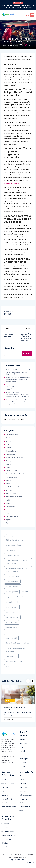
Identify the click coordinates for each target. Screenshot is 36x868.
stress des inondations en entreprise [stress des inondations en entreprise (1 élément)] (16, 650)
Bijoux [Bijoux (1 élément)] (8, 535)
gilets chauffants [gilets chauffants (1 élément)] (12, 581)
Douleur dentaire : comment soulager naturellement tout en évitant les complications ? (18, 379)
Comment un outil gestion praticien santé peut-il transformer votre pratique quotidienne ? (17, 402)
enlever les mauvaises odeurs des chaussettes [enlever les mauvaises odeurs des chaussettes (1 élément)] (17, 562)
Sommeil (23, 791)
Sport (8, 513)
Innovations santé (12, 477)
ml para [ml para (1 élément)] (9, 597)
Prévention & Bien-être (7, 801)
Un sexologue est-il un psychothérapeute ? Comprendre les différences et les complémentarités (17, 394)
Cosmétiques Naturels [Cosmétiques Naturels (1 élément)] (14, 555)
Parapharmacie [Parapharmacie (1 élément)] (12, 607)
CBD (7, 444)
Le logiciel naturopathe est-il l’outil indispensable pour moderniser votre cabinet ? (17, 387)
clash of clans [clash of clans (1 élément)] (11, 550)
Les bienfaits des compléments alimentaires (10, 335)
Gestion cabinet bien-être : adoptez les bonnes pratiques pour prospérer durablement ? (18, 6)
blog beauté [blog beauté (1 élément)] (19, 535)
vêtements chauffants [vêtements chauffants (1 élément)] (14, 661)
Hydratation (25, 803)
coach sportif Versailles (11, 183)
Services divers (10, 507)
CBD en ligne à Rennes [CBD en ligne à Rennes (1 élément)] (15, 540)
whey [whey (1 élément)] (8, 666)
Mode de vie (6, 839)
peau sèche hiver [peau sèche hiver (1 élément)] (12, 617)
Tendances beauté (12, 516)
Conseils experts (11, 454)
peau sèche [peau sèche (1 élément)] (10, 612)
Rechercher (9, 348)
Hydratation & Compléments (15, 474)
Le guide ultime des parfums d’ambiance (14, 708)
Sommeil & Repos (11, 510)
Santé (8, 500)
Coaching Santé (11, 451)
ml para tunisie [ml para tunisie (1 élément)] (22, 597)
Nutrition (9, 490)
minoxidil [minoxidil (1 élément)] (25, 592)
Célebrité (9, 448)
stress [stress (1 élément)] (27, 643)
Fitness (8, 467)
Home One (31, 863)
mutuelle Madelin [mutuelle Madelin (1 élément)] (13, 602)
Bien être (9, 441)
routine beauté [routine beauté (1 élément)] (12, 633)
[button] (32, 15)
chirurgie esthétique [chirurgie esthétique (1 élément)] (14, 545)
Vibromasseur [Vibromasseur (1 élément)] (11, 656)
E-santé (8, 464)
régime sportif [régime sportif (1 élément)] (11, 638)
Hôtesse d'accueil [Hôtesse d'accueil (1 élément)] (13, 587)
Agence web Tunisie (18, 860)
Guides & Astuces (11, 471)
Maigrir (8, 484)
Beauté (8, 438)
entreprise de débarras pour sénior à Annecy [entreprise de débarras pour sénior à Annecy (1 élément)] (17, 570)
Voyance (8, 523)
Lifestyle (8, 480)
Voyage (8, 520)
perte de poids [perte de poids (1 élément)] (12, 622)
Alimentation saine (12, 435)
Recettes (5, 847)
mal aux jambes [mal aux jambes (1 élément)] (12, 592)
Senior (8, 503)
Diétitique (9, 461)
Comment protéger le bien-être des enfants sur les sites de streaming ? (26, 337)
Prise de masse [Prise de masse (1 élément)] (12, 628)
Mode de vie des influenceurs (15, 487)
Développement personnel (14, 457)
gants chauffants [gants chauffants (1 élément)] (13, 576)
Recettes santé (11, 494)
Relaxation (24, 787)
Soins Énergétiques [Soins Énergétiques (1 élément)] (13, 643)
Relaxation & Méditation (14, 497)
